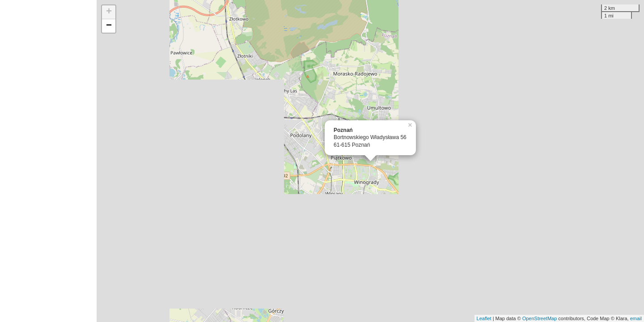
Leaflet (484, 318)
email (636, 318)
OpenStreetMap (540, 318)
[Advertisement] (48, 161)
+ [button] (109, 12)
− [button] (109, 26)
